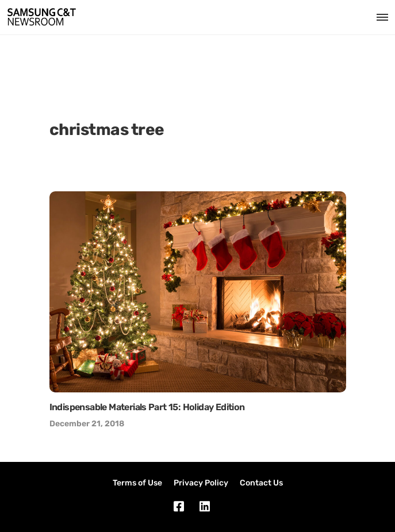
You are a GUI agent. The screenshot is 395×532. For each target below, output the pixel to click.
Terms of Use (137, 483)
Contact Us (261, 483)
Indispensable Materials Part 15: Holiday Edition (147, 407)
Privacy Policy (201, 483)
